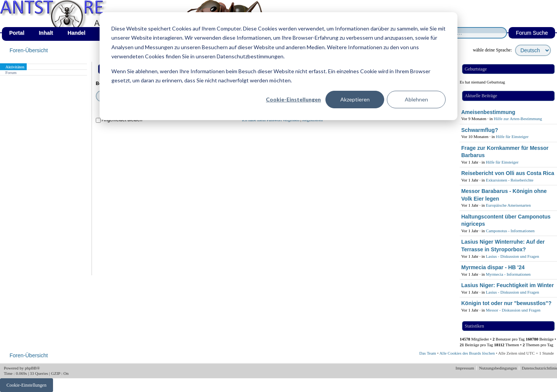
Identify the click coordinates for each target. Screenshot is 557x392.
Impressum (465, 368)
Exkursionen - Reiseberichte (510, 180)
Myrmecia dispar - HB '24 (493, 267)
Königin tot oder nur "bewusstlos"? (506, 303)
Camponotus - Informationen (510, 231)
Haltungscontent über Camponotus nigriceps (506, 220)
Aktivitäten (15, 67)
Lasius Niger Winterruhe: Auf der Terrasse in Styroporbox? (503, 246)
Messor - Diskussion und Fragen (513, 310)
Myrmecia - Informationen (508, 274)
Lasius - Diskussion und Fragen (513, 256)
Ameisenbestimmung (488, 112)
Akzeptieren (355, 99)
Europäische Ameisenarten (509, 205)
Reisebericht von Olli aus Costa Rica (508, 173)
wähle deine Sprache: (492, 50)
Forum (11, 72)
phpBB (31, 368)
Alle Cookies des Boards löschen (467, 353)
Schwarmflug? (480, 130)
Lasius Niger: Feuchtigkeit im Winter (508, 285)
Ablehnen (416, 99)
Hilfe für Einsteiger (512, 137)
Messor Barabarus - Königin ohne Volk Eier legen (504, 195)
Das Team (428, 353)
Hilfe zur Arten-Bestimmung (518, 119)
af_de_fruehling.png (86, 0)
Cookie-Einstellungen (293, 99)
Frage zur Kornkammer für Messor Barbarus (505, 152)
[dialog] (278, 66)
